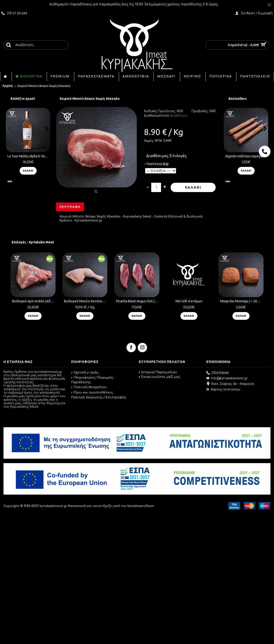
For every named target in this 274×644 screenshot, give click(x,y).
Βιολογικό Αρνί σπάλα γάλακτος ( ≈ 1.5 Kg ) (34, 301)
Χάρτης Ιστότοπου (223, 390)
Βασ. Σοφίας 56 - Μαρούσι (230, 384)
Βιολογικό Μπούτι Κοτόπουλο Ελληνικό (84, 301)
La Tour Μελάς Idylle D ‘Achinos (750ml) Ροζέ (29, 156)
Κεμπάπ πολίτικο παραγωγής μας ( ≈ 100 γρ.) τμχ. (247, 156)
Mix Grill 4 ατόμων (185, 301)
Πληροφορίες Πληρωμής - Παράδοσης (93, 380)
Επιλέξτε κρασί (23, 99)
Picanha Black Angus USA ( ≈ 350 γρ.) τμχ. (135, 301)
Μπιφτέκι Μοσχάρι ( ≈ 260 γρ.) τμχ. (236, 301)
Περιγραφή (70, 207)
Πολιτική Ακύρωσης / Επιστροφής (99, 397)
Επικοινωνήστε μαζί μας (160, 377)
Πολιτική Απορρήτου (89, 387)
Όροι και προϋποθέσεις (92, 393)
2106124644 (218, 373)
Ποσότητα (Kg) (158, 164)
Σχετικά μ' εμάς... (86, 372)
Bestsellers (238, 99)
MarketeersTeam (141, 506)
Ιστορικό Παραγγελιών (158, 372)
